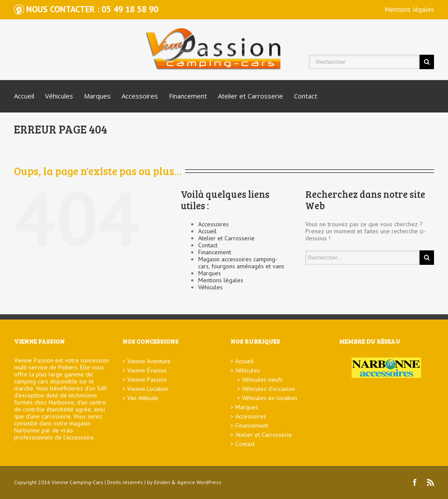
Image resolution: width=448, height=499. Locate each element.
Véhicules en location (269, 398)
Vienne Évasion (147, 370)
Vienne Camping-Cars (77, 482)
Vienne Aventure (149, 361)
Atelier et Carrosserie (250, 96)
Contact (306, 96)
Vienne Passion (147, 380)
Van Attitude (143, 398)
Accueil (24, 96)
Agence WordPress (199, 482)
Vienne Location (148, 389)
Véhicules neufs (262, 380)
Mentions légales (409, 9)
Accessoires (140, 96)
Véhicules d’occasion (268, 389)
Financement (188, 96)
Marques (97, 96)
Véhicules (59, 96)
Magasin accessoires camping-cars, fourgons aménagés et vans (241, 263)
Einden (162, 482)
